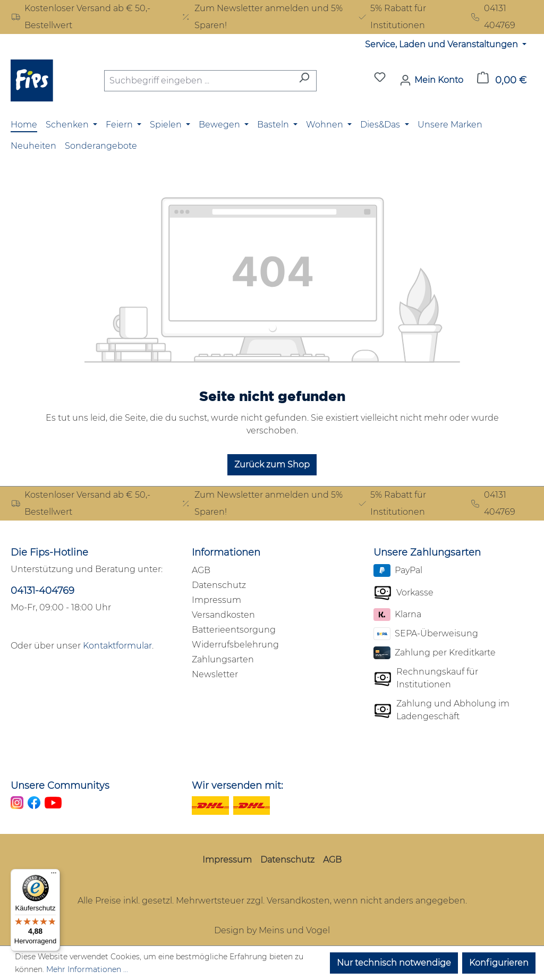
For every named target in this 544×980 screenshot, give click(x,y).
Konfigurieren (499, 963)
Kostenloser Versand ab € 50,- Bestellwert (80, 17)
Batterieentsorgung (234, 630)
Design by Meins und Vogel (272, 930)
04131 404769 (493, 17)
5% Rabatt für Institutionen (392, 17)
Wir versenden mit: (237, 786)
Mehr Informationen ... (87, 969)
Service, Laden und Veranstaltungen (443, 44)
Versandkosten (223, 615)
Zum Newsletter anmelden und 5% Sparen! (262, 17)
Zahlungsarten (223, 659)
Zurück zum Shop (272, 465)
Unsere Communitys (60, 786)
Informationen (226, 552)
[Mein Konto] (431, 80)
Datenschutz (219, 585)
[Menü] (54, 875)
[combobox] (198, 81)
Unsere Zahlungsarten (427, 552)
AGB (201, 570)
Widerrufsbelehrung (235, 645)
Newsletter (215, 674)
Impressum (216, 600)
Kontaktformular (117, 646)
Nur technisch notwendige (394, 963)
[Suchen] (304, 81)
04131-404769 (42, 591)
